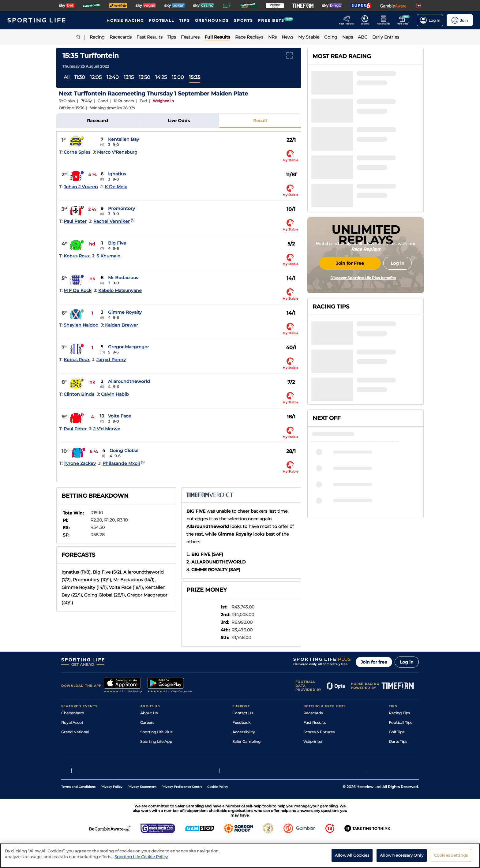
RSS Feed (149, 770)
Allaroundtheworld (129, 381)
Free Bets (312, 760)
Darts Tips (398, 741)
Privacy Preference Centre (182, 814)
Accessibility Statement (162, 751)
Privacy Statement (142, 814)
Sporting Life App (156, 741)
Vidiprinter (313, 741)
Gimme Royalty (125, 312)
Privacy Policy (111, 814)
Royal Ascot (72, 722)
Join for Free (350, 313)
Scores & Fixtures (319, 732)
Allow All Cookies (352, 858)
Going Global (124, 451)
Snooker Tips (401, 751)
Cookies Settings (451, 858)
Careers (147, 722)
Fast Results (315, 722)
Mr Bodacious (123, 278)
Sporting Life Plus (156, 732)
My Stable (312, 751)
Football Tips (401, 722)
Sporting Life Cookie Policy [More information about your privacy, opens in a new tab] (141, 859)
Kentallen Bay (124, 139)
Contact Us (243, 713)
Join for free (374, 662)
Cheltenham (73, 713)
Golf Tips (397, 732)
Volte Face (120, 416)
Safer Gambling (246, 741)
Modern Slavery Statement (165, 760)
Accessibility (244, 732)
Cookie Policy (218, 814)
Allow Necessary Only (402, 858)
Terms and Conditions (78, 814)
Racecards (313, 713)
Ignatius (117, 174)
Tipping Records (404, 760)
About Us (149, 713)
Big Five (117, 243)
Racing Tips (399, 713)
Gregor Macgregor (129, 347)
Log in (407, 662)
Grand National (75, 732)
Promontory (122, 208)
